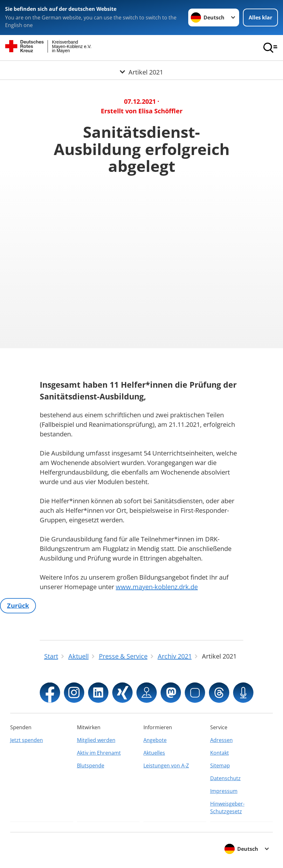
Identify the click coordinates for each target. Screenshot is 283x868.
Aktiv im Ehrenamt (99, 753)
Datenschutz (225, 778)
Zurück (18, 606)
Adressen (221, 740)
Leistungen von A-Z (166, 766)
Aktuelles (154, 753)
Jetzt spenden (27, 740)
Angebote (155, 740)
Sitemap (220, 766)
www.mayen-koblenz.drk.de (157, 587)
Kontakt (220, 753)
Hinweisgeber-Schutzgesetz (227, 808)
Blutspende (91, 766)
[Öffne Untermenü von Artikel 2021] (141, 68)
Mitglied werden (96, 740)
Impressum (224, 791)
